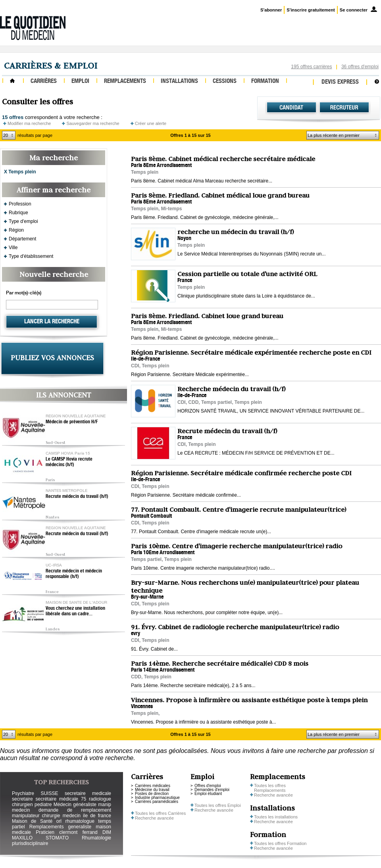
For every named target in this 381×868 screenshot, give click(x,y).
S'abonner (271, 10)
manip (105, 805)
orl (59, 821)
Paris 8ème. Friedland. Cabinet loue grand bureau (207, 316)
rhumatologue (80, 821)
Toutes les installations (276, 817)
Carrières (44, 82)
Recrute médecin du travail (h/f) (77, 497)
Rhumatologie (96, 838)
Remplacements (125, 82)
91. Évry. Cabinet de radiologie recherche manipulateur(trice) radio (235, 627)
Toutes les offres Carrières (160, 813)
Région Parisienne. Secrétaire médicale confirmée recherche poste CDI (241, 473)
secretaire (22, 799)
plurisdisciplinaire (30, 843)
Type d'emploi (23, 221)
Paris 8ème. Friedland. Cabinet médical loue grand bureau (220, 195)
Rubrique (18, 213)
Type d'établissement (31, 256)
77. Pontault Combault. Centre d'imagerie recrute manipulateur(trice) (239, 509)
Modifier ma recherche (29, 123)
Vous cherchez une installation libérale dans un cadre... (75, 611)
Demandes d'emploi (212, 790)
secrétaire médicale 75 (61, 799)
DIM (107, 832)
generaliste (80, 827)
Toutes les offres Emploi (218, 805)
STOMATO (57, 838)
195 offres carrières (311, 67)
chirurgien (22, 805)
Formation (265, 82)
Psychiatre (23, 793)
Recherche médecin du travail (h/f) (231, 389)
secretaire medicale (88, 793)
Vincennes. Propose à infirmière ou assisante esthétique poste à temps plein (249, 700)
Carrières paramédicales (157, 802)
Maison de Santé (32, 821)
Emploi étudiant (208, 794)
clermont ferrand (78, 832)
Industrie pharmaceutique (157, 798)
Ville (13, 248)
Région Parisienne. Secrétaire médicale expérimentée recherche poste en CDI (251, 352)
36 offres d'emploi (360, 67)
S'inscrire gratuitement (311, 10)
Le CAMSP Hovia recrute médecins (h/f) (69, 462)
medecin (21, 810)
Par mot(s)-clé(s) (24, 293)
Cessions (225, 82)
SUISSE (49, 793)
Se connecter (354, 10)
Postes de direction (152, 794)
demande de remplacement (75, 810)
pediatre (43, 805)
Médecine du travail (152, 790)
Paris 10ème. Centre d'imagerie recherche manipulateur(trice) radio (237, 546)
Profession (20, 204)
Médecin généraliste (75, 805)
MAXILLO (22, 838)
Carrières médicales (153, 786)
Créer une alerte (151, 123)
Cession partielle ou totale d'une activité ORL (247, 274)
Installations (179, 82)
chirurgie (51, 816)
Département (22, 239)
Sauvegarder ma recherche (93, 123)
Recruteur (344, 108)
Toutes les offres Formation (280, 843)
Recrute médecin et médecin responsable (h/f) (74, 574)
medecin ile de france (87, 816)
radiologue (100, 799)
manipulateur (26, 816)
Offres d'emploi (208, 786)
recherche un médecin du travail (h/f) (236, 232)
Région (16, 230)
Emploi (80, 82)
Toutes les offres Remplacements (270, 788)
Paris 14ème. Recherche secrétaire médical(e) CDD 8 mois (220, 663)
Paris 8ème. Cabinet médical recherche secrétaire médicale (223, 159)
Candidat (292, 108)
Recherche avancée (154, 818)
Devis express (340, 82)
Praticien (45, 832)
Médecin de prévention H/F (72, 422)
